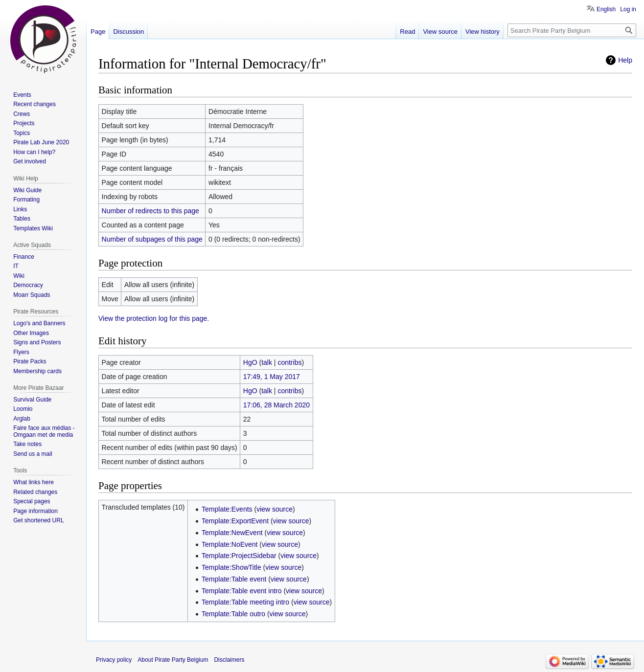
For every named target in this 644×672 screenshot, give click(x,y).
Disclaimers (229, 660)
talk (267, 362)
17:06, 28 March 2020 (276, 405)
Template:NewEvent (232, 533)
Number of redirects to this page (150, 211)
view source (275, 509)
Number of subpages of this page (152, 239)
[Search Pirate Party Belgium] (572, 30)
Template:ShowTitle (231, 567)
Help (625, 60)
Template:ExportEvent (235, 521)
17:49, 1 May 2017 (272, 377)
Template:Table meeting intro (245, 602)
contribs (289, 362)
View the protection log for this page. (154, 318)
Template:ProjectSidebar (239, 556)
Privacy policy (114, 660)
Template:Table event (234, 579)
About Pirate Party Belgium (173, 660)
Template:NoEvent (230, 544)
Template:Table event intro (241, 591)
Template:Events (227, 509)
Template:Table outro (233, 614)
